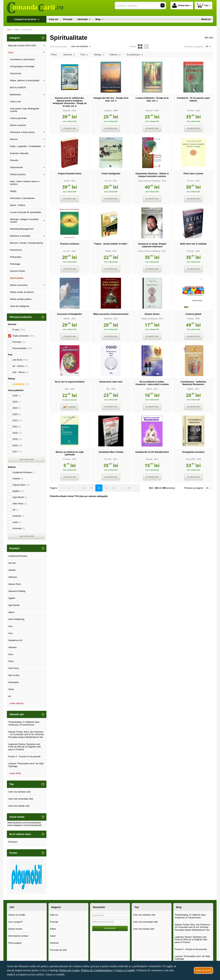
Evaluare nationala (19, 153)
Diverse (14, 139)
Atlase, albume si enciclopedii (25, 80)
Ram (67, 389)
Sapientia (108, 319)
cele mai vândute (81, 46)
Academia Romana (24, 472)
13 (90, 488)
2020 (17, 433)
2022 (17, 420)
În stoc (19, 330)
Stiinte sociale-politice (21, 299)
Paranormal (16, 250)
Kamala (149, 459)
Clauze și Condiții (125, 970)
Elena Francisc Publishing (149, 181)
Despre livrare (15, 929)
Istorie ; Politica (18, 205)
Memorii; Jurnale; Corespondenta (26, 243)
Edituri (53, 929)
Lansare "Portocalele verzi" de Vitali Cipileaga (26, 765)
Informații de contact (18, 936)
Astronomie (16, 73)
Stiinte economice (19, 285)
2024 (17, 408)
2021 (17, 427)
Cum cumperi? (16, 922)
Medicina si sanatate (20, 236)
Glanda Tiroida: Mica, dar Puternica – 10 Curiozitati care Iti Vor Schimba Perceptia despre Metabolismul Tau (26, 734)
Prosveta (67, 459)
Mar (108, 389)
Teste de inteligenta (20, 306)
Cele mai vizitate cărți (19, 806)
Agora (11, 612)
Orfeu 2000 (190, 459)
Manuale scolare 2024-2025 (22, 45)
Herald (67, 181)
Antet (17, 522)
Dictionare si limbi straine (22, 132)
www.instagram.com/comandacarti (24, 825)
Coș (202, 5)
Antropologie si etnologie (22, 66)
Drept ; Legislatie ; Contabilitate (26, 146)
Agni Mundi (20, 497)
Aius (10, 633)
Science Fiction (18, 271)
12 (83, 488)
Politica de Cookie (69, 970)
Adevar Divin (21, 485)
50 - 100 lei (20, 366)
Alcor (11, 654)
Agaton (149, 389)
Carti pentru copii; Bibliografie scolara (25, 110)
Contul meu (181, 5)
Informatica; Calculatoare (22, 198)
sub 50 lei (20, 360)
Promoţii (54, 922)
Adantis (67, 319)
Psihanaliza (16, 257)
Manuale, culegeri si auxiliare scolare (24, 221)
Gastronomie (16, 167)
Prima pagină (15, 943)
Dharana (67, 111)
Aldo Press (20, 504)
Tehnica (190, 319)
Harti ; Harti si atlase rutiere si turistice (25, 183)
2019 (17, 439)
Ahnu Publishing (16, 619)
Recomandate (22, 348)
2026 (17, 396)
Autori (53, 936)
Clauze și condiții (17, 915)
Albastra (12, 647)
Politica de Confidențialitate (96, 970)
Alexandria (13, 682)
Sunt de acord (203, 970)
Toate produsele (23, 336)
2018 (17, 445)
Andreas (18, 516)
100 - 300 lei (20, 372)
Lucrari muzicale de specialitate (26, 212)
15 (105, 488)
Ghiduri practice (18, 174)
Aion (10, 626)
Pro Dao (191, 111)
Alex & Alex (14, 675)
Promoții (19, 342)
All (15, 510)
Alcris (11, 661)
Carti (11, 53)
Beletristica (15, 95)
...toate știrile (15, 773)
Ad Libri (12, 563)
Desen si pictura (18, 125)
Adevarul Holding (17, 591)
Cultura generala (18, 118)
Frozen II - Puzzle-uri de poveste (24, 756)
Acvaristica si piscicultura (22, 59)
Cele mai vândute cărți (19, 792)
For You (108, 181)
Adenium (13, 577)
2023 (17, 414)
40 (126, 488)
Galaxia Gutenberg (149, 319)
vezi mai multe (27, 459)
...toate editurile (16, 703)
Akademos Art (15, 640)
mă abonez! (110, 928)
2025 (17, 402)
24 (208, 46)
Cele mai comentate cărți (21, 799)
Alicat (11, 689)
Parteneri (13, 842)
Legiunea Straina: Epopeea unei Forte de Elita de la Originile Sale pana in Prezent (25, 747)
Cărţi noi (54, 915)
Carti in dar (15, 102)
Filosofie (14, 160)
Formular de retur (58, 950)
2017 (17, 452)
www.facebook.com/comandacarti (24, 823)
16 (112, 488)
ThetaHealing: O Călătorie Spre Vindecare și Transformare (24, 723)
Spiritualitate (17, 278)
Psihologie (15, 264)
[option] (27, 875)
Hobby (13, 191)
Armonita (19, 528)
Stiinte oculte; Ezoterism (22, 292)
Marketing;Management (22, 229)
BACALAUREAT (18, 87)
